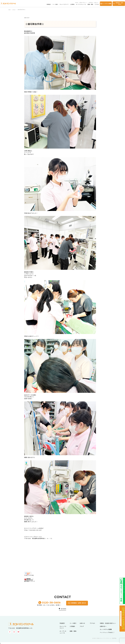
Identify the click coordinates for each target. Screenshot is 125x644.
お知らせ (82, 623)
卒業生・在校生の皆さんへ (108, 623)
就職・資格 (89, 4)
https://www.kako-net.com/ (33, 530)
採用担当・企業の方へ (92, 3)
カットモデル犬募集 (106, 629)
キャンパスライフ (63, 4)
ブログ (14, 10)
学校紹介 (47, 4)
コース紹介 (54, 4)
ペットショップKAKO (106, 632)
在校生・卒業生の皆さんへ (80, 3)
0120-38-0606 (51, 602)
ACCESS (63, 609)
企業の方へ (103, 626)
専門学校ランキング (30, 581)
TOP (9, 10)
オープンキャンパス (79, 4)
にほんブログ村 (29, 575)
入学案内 (71, 4)
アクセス (95, 4)
